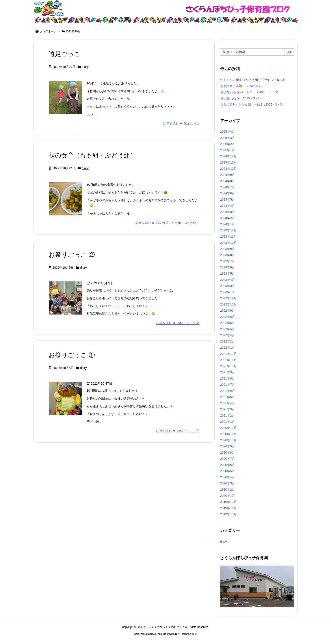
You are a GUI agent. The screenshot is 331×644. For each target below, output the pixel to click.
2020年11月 (228, 434)
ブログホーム (48, 31)
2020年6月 (228, 465)
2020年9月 (228, 446)
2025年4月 (228, 132)
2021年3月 (228, 409)
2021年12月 (228, 354)
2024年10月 (228, 169)
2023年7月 (228, 261)
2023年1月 (228, 292)
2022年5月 (228, 329)
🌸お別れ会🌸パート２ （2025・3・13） (250, 92)
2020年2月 (228, 490)
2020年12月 (228, 428)
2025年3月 (228, 138)
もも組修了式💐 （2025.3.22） (243, 86)
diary (85, 67)
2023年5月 (228, 274)
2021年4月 (228, 403)
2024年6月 (228, 193)
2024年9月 (228, 175)
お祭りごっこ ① (72, 355)
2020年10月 (228, 440)
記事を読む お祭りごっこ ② (178, 323)
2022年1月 (228, 348)
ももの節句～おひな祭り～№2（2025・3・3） (253, 104)
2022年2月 (228, 341)
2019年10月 (228, 514)
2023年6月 (228, 267)
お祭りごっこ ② (72, 255)
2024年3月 (228, 212)
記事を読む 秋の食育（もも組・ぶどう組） (167, 223)
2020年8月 (228, 452)
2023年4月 (228, 280)
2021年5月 (228, 397)
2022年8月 (228, 317)
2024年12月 (228, 156)
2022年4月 (228, 335)
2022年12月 (228, 298)
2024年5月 (228, 199)
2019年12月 (228, 502)
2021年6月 (228, 391)
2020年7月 (228, 459)
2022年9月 (228, 311)
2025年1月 (228, 150)
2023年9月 (228, 249)
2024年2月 (228, 218)
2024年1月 (228, 224)
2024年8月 (228, 181)
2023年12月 (228, 230)
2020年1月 (228, 496)
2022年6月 (228, 323)
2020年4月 (228, 477)
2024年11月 (228, 162)
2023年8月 (228, 255)
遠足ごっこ (64, 54)
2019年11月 (228, 508)
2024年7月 (228, 187)
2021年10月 (228, 366)
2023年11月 (228, 236)
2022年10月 (228, 304)
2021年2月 (228, 415)
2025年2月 (228, 144)
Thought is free (188, 634)
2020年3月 (228, 483)
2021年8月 (228, 378)
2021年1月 (228, 422)
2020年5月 (228, 471)
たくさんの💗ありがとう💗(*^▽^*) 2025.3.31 (253, 80)
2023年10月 (228, 243)
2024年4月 (228, 206)
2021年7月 (228, 385)
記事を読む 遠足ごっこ (181, 123)
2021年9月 (228, 372)
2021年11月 (228, 360)
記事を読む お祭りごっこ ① (178, 431)
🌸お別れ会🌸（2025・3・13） (242, 98)
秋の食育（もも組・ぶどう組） (93, 155)
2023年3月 (228, 286)
